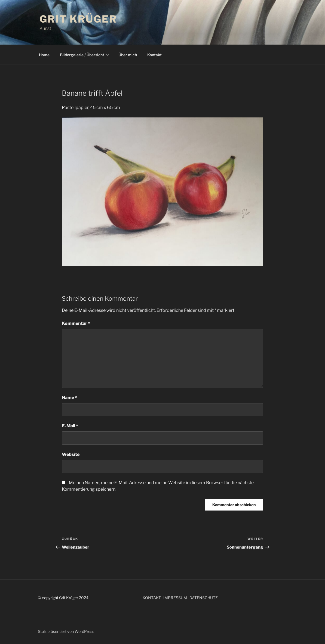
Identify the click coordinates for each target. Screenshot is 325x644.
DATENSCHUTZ (204, 598)
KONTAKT (152, 598)
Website (71, 454)
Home (44, 55)
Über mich (128, 55)
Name (69, 398)
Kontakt (154, 55)
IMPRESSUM (175, 598)
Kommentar (76, 323)
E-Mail (70, 426)
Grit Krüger (78, 19)
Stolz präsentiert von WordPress (66, 631)
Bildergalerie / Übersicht (85, 55)
